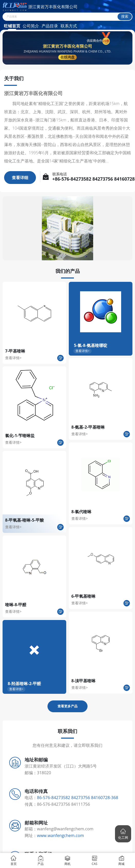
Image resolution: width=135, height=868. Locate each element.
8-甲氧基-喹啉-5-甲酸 (25, 520)
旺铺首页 (12, 26)
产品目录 (50, 26)
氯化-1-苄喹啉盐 (20, 436)
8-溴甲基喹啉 (83, 681)
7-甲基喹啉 (15, 351)
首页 (14, 860)
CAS (94, 860)
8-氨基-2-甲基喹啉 (88, 427)
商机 (67, 860)
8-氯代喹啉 (81, 512)
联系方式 (69, 26)
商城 (121, 860)
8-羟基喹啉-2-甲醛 (24, 684)
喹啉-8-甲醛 (16, 605)
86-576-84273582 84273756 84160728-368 (78, 798)
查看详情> (13, 358)
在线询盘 (67, 57)
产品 (41, 860)
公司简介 (31, 26)
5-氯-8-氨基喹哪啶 (91, 345)
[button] (123, 834)
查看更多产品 (67, 706)
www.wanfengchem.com (60, 835)
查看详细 (20, 178)
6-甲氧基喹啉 (83, 596)
